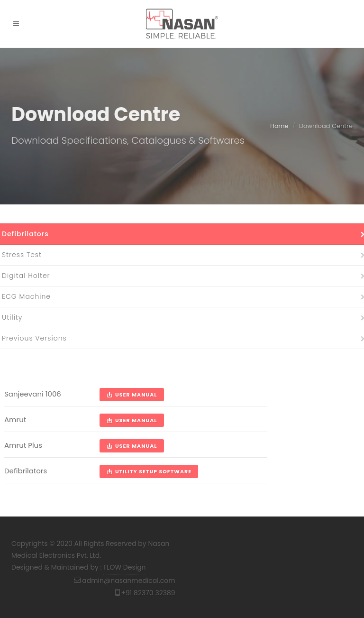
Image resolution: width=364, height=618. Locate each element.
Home (279, 126)
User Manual (132, 395)
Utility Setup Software (149, 471)
